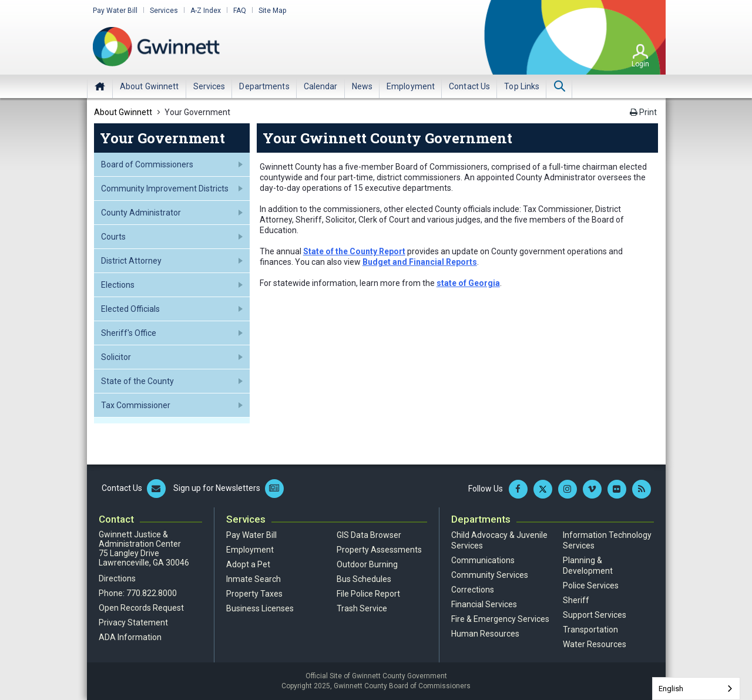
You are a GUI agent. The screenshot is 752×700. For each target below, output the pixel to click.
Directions (117, 578)
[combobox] (696, 689)
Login (640, 64)
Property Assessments (379, 550)
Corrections (473, 590)
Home (100, 86)
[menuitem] (150, 86)
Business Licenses (260, 608)
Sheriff (576, 600)
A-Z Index (206, 11)
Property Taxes (254, 594)
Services (164, 11)
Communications (483, 560)
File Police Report (368, 594)
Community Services (490, 575)
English (671, 689)
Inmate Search (254, 579)
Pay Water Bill (115, 11)
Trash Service (362, 608)
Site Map (272, 11)
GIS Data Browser (369, 535)
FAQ (240, 11)
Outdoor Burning (367, 564)
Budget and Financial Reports (420, 262)
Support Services (595, 615)
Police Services (591, 585)
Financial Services (484, 604)
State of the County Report (354, 251)
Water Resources (595, 644)
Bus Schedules (364, 579)
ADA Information (130, 637)
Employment (250, 550)
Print (643, 112)
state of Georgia (468, 283)
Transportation (590, 630)
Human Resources (485, 634)
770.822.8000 (152, 593)
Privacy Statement (133, 622)
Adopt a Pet (248, 564)
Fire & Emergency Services (500, 619)
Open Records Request (141, 608)
